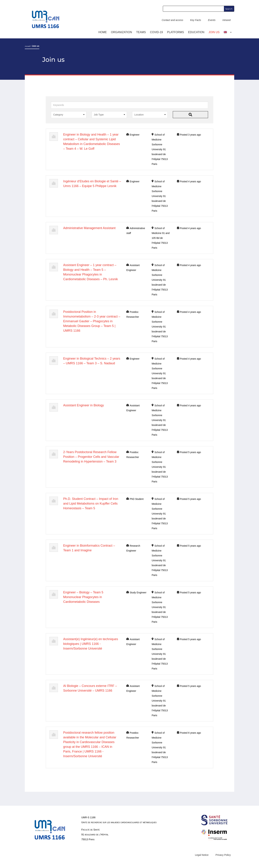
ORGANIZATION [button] (122, 32)
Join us (214, 32)
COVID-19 (156, 32)
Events (212, 20)
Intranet (227, 20)
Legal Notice (202, 855)
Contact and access (172, 20)
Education (196, 32)
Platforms (175, 32)
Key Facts (195, 20)
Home (103, 32)
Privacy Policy (223, 855)
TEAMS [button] (141, 32)
